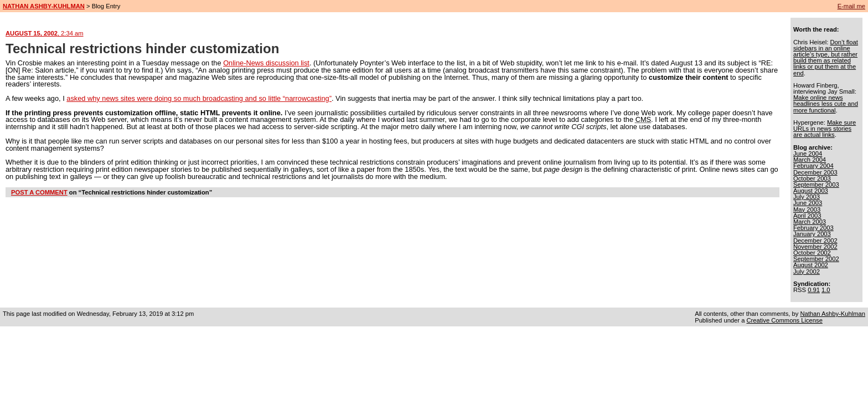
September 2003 (816, 185)
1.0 (826, 290)
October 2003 (812, 178)
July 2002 (807, 272)
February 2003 (813, 228)
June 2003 (808, 203)
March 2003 (810, 222)
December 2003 (815, 172)
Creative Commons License (784, 320)
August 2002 (811, 265)
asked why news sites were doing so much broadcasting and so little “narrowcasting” (199, 98)
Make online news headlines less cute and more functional (826, 104)
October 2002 (812, 253)
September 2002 (816, 259)
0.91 (814, 290)
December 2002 (815, 241)
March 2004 (810, 160)
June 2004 (808, 154)
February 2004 (813, 166)
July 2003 (807, 197)
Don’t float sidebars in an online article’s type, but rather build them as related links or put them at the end (826, 58)
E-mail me (851, 6)
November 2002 (815, 247)
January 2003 (812, 234)
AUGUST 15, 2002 (45, 33)
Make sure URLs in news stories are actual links (825, 129)
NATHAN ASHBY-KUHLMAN (44, 6)
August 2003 (811, 191)
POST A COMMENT (39, 192)
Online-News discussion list (266, 63)
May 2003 (807, 209)
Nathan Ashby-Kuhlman (833, 314)
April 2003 (807, 216)
